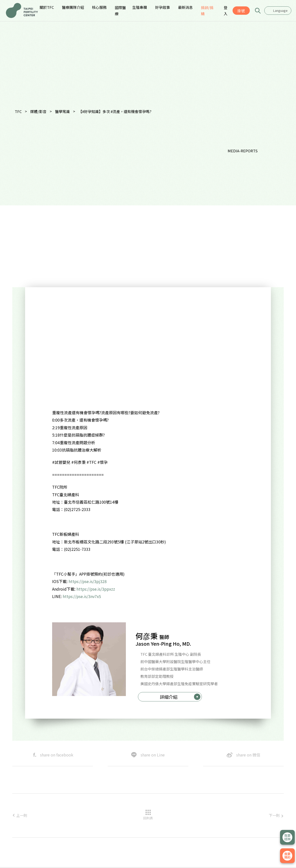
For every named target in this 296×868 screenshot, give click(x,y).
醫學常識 (62, 111)
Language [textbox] (280, 10)
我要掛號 (287, 856)
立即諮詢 (287, 837)
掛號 (241, 11)
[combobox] (278, 11)
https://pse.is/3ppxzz (96, 589)
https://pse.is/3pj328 (88, 581)
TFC (18, 111)
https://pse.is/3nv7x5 (82, 596)
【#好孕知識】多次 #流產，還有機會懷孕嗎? (115, 111)
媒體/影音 (38, 111)
